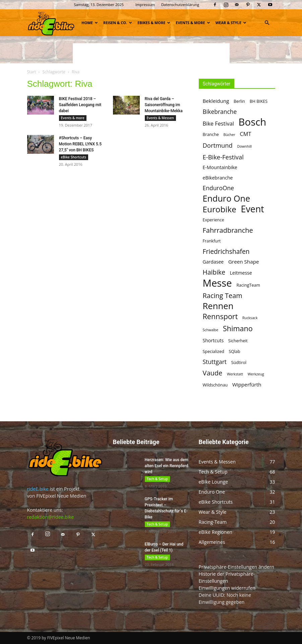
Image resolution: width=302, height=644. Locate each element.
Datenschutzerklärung (180, 5)
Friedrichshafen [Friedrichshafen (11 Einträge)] (226, 251)
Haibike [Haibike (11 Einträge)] (214, 272)
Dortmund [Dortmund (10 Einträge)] (218, 145)
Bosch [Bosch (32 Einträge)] (253, 122)
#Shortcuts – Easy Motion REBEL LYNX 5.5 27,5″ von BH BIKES (80, 144)
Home (90, 23)
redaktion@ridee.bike (51, 517)
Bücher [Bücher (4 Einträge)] (229, 135)
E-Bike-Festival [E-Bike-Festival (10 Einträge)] (223, 157)
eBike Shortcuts (74, 157)
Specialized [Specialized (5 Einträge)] (214, 351)
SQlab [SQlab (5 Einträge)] (234, 351)
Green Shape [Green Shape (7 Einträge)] (244, 262)
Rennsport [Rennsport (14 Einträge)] (220, 316)
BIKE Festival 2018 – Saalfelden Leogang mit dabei (80, 105)
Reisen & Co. (118, 23)
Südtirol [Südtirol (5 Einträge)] (239, 363)
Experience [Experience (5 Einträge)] (214, 220)
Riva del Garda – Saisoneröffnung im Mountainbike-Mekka (164, 105)
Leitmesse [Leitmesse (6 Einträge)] (241, 273)
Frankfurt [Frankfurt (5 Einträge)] (212, 241)
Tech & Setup (157, 479)
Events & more (193, 23)
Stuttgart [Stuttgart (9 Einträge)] (215, 362)
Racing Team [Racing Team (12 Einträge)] (223, 296)
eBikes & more (154, 23)
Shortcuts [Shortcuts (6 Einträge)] (213, 340)
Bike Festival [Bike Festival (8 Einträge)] (218, 124)
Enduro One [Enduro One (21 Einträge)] (227, 198)
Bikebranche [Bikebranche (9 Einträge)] (220, 112)
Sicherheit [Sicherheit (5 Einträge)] (238, 341)
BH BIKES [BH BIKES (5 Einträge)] (259, 101)
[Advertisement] (151, 53)
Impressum (145, 5)
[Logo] (51, 23)
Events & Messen (160, 118)
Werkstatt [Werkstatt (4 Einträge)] (235, 374)
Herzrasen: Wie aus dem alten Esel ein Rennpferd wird (167, 466)
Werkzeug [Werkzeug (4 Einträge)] (256, 374)
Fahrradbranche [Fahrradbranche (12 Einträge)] (228, 230)
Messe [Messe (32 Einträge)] (217, 283)
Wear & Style (231, 23)
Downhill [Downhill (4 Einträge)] (244, 146)
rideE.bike (38, 489)
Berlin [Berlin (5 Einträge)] (239, 101)
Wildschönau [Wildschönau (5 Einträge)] (215, 385)
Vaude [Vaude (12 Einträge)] (213, 373)
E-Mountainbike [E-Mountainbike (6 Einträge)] (220, 167)
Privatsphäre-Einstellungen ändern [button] (237, 567)
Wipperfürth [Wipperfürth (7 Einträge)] (247, 384)
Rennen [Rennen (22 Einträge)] (218, 306)
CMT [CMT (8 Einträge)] (246, 134)
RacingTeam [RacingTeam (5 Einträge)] (248, 285)
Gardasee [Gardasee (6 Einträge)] (213, 262)
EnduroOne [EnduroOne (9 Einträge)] (219, 188)
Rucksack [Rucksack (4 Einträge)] (250, 318)
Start (32, 72)
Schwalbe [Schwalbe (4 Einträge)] (211, 330)
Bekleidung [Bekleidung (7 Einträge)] (216, 101)
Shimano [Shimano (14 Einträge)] (238, 328)
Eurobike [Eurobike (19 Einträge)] (220, 209)
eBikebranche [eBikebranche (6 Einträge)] (218, 178)
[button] (267, 23)
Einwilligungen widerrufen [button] (227, 588)
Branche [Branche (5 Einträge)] (211, 134)
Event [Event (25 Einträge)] (253, 209)
